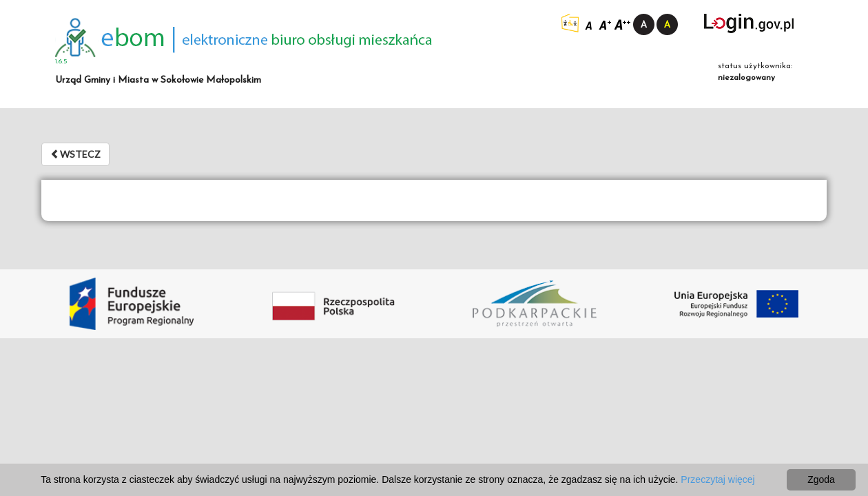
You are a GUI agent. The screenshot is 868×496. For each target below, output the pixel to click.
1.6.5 (61, 62)
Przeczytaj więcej (717, 479)
